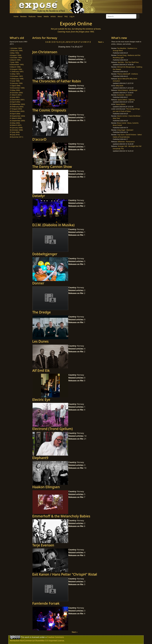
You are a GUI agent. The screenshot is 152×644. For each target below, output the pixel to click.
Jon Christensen (45, 52)
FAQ (66, 16)
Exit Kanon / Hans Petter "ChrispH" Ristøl (65, 574)
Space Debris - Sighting (126, 100)
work (27, 637)
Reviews (24, 16)
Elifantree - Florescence (126, 142)
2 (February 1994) (16, 51)
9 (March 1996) (15, 67)
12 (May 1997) (15, 74)
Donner (38, 283)
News (40, 16)
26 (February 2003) (17, 107)
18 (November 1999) (17, 88)
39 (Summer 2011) (16, 137)
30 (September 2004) (17, 116)
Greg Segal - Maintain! (125, 130)
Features (32, 16)
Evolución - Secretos (124, 95)
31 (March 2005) (16, 118)
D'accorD (39, 139)
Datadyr (39, 196)
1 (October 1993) (16, 48)
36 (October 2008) (16, 130)
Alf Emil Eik (41, 370)
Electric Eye (41, 400)
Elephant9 (40, 458)
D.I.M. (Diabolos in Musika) (53, 225)
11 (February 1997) (17, 71)
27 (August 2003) (16, 109)
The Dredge (42, 312)
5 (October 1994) (16, 57)
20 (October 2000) (16, 93)
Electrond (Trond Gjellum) (52, 429)
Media (46, 16)
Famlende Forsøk (46, 603)
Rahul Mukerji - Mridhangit (127, 90)
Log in (72, 16)
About (60, 16)
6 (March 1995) (15, 60)
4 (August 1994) (15, 55)
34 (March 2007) (16, 125)
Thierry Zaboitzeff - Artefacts (128, 74)
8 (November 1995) (17, 64)
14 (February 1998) (17, 79)
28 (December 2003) (17, 111)
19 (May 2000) (15, 90)
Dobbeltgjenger (45, 254)
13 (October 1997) (16, 76)
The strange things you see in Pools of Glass (126, 110)
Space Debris (121, 104)
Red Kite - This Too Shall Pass (128, 62)
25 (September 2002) (17, 104)
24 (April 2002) (15, 102)
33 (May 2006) (15, 123)
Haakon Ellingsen (46, 487)
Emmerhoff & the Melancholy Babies (61, 516)
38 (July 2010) (15, 135)
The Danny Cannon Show (52, 167)
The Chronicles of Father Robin (57, 81)
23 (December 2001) (17, 100)
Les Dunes (40, 341)
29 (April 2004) (15, 114)
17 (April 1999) (15, 86)
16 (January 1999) (16, 83)
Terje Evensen (43, 545)
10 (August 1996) (16, 69)
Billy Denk (120, 86)
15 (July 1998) (15, 81)
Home (16, 16)
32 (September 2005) (17, 121)
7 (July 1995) (14, 62)
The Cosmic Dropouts (49, 110)
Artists (53, 16)
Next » (101, 42)
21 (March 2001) (16, 95)
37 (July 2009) (15, 132)
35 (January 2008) (16, 128)
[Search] (121, 16)
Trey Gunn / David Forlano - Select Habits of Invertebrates (127, 136)
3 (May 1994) (14, 53)
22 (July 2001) (15, 97)
